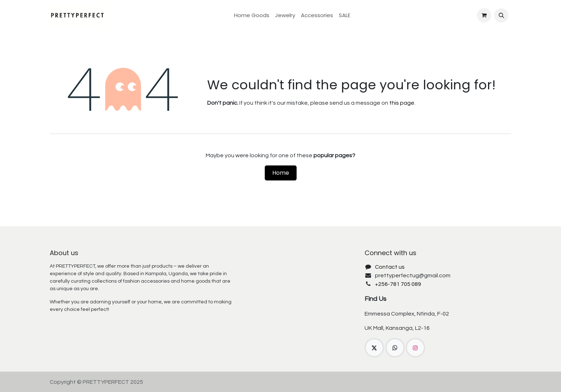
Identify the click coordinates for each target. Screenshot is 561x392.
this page (402, 103)
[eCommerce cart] (484, 15)
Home (281, 173)
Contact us (390, 267)
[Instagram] (415, 348)
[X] (374, 348)
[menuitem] (252, 16)
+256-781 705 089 (398, 284)
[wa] (395, 348)
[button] (501, 15)
